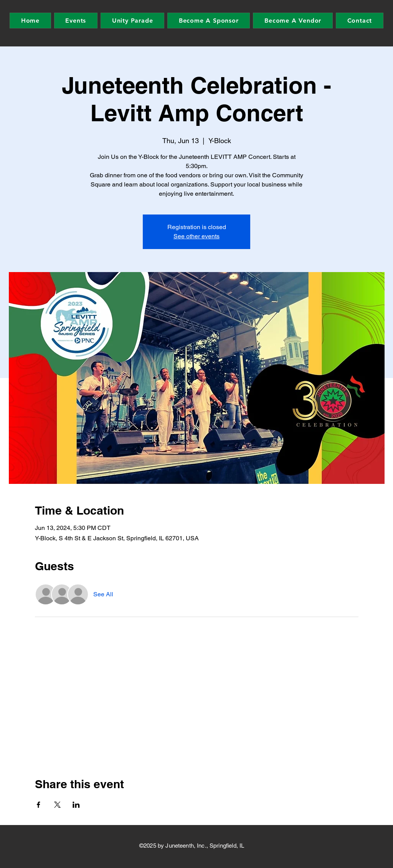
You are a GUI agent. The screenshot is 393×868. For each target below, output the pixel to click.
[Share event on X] (57, 805)
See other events (196, 236)
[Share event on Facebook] (39, 805)
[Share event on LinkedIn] (76, 805)
